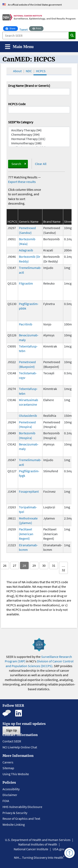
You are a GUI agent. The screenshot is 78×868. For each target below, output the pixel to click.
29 (34, 565)
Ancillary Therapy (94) (39, 130)
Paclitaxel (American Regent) (26, 534)
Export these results (22, 182)
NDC (29, 71)
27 (15, 565)
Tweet (24, 29)
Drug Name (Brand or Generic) (29, 86)
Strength (70, 221)
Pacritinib (26, 324)
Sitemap (8, 768)
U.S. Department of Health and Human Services (38, 840)
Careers (8, 762)
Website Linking (14, 824)
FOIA (6, 801)
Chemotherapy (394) (39, 135)
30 (44, 565)
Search (16, 164)
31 (54, 565)
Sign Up (11, 730)
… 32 (63, 568)
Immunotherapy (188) (39, 143)
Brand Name (52, 221)
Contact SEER (12, 741)
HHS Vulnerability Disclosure (22, 807)
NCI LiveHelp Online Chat (20, 747)
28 (24, 565)
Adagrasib (26, 250)
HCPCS (41, 71)
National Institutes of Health (38, 844)
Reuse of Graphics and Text (21, 819)
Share (12, 28)
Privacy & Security (15, 813)
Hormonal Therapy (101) (39, 139)
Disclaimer (10, 795)
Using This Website (16, 774)
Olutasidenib (28, 416)
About (17, 71)
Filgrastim (26, 283)
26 (5, 565)
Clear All (41, 164)
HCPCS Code (17, 104)
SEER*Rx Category (21, 122)
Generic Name (29, 221)
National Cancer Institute (31, 849)
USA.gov (58, 849)
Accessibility (11, 789)
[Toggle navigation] (19, 47)
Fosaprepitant (29, 491)
